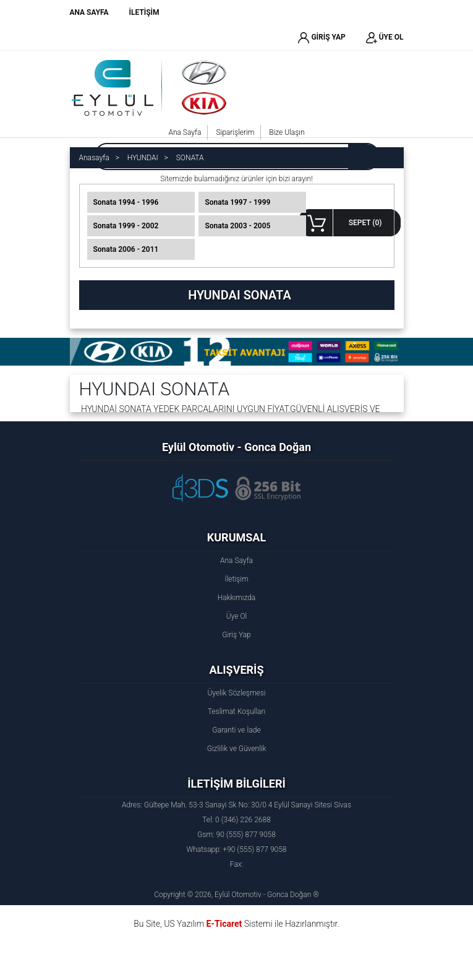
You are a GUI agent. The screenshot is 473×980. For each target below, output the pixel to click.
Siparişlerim (235, 132)
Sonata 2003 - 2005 (237, 226)
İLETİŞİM (144, 12)
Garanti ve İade (236, 730)
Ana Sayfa (185, 132)
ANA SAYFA (89, 12)
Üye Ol (236, 616)
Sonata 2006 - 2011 (126, 249)
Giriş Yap (236, 635)
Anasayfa (94, 158)
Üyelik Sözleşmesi (236, 693)
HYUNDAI (143, 158)
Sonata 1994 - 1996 (126, 202)
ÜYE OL (385, 38)
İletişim (236, 579)
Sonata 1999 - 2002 (126, 226)
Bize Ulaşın (287, 132)
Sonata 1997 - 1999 (237, 202)
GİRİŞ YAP (322, 38)
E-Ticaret (224, 924)
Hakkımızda (237, 598)
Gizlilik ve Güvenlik (237, 749)
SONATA (190, 158)
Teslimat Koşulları (236, 711)
